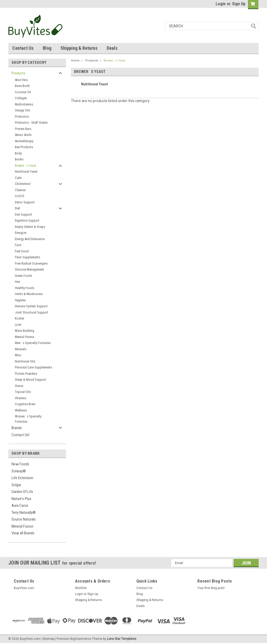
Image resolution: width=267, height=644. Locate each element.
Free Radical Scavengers (31, 263)
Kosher (20, 318)
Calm (18, 178)
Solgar (16, 485)
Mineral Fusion (22, 526)
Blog (47, 48)
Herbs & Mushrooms (29, 294)
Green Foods (23, 276)
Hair (18, 282)
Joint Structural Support (32, 312)
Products (18, 73)
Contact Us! (20, 435)
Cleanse (20, 190)
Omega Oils (23, 110)
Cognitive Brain (25, 404)
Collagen (21, 98)
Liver (18, 325)
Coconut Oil (23, 92)
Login (221, 4)
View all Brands (23, 533)
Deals (112, 48)
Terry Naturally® (24, 512)
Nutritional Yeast (26, 171)
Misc (18, 355)
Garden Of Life (22, 492)
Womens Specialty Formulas (28, 419)
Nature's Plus (21, 499)
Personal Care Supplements (34, 367)
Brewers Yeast (26, 165)
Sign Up (239, 4)
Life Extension (22, 478)
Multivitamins (24, 104)
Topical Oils (23, 392)
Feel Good (22, 251)
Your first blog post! (211, 588)
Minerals (21, 349)
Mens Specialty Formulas (33, 343)
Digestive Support (27, 220)
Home (75, 61)
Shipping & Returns (79, 48)
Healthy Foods (25, 288)
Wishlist (81, 588)
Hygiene (20, 300)
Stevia (19, 386)
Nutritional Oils (25, 361)
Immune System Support (31, 306)
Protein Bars (23, 129)
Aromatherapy (24, 141)
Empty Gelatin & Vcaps (30, 227)
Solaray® (19, 471)
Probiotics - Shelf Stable (31, 123)
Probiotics (22, 117)
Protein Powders (26, 374)
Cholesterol (23, 184)
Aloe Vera (21, 80)
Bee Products (24, 147)
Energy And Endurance (30, 239)
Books (19, 159)
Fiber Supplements (28, 257)
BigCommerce (81, 639)
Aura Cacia (20, 505)
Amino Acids (23, 135)
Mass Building (25, 331)
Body (18, 153)
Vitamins (21, 398)
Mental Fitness (25, 337)
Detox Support (25, 202)
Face (18, 245)
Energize (21, 233)
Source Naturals (24, 519)
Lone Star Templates (122, 639)
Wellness (21, 410)
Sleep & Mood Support (31, 380)
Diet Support (23, 214)
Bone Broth (22, 86)
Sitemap (48, 639)
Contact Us (23, 48)
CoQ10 (19, 196)
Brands (17, 428)
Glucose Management (29, 269)
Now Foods (20, 464)
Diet (17, 208)
